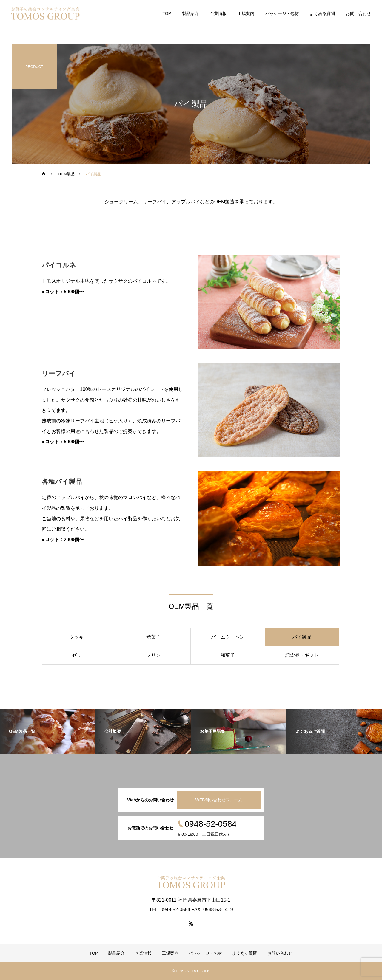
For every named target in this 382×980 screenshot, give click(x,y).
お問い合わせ (358, 13)
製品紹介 (190, 13)
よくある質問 (322, 13)
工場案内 (246, 13)
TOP (167, 13)
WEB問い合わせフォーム (219, 800)
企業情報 (218, 13)
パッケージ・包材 (282, 13)
